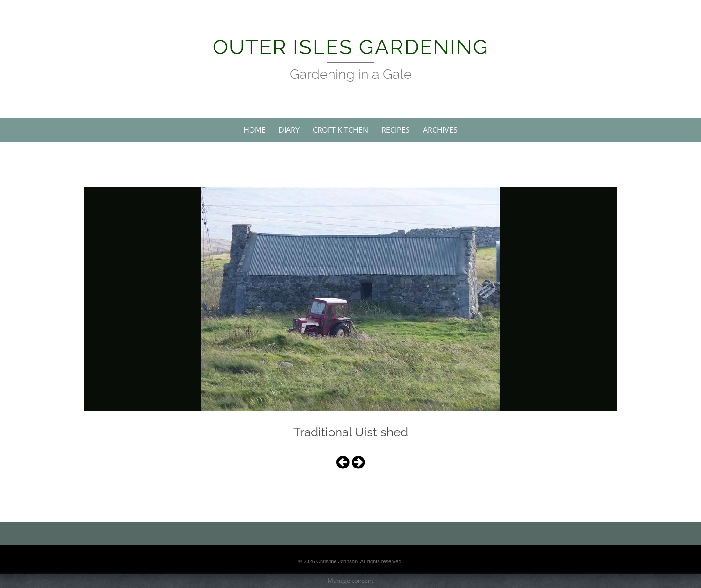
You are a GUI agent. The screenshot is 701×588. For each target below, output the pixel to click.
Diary (289, 130)
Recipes (396, 130)
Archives (440, 130)
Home (254, 130)
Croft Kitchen (340, 130)
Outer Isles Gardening (351, 47)
